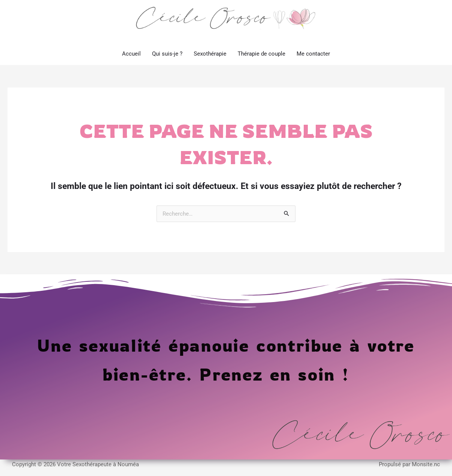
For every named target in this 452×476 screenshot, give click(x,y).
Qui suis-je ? (167, 60)
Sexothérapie (210, 60)
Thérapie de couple (261, 60)
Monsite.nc (426, 471)
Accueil (131, 60)
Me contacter (313, 60)
